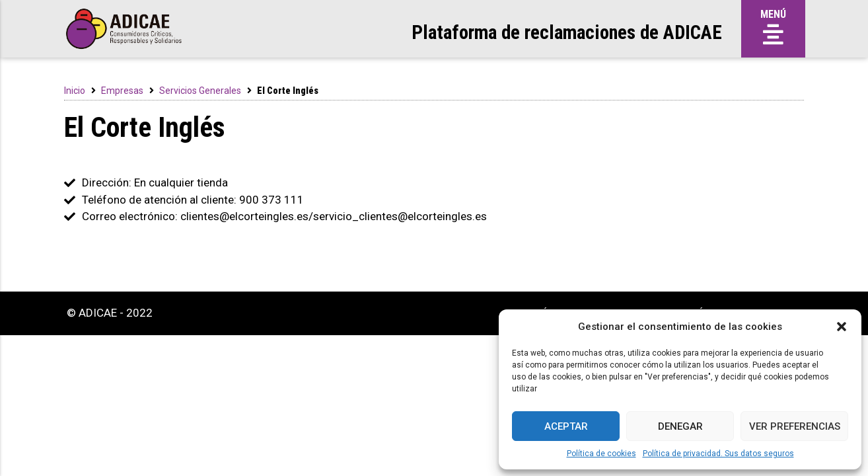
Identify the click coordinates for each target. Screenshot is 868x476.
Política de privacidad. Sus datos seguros (718, 454)
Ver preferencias (795, 426)
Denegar (680, 426)
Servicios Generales (200, 91)
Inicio (75, 91)
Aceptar (566, 426)
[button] (842, 327)
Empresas (122, 91)
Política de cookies (601, 454)
